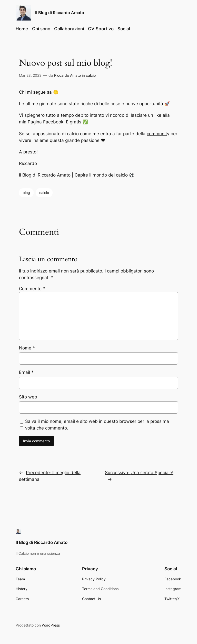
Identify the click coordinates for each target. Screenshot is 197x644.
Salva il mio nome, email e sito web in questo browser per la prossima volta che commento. (97, 425)
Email (26, 372)
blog (26, 193)
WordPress (51, 625)
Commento (32, 289)
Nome (27, 348)
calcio (91, 75)
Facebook (53, 122)
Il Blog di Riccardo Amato (60, 13)
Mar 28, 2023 (30, 75)
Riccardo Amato (67, 75)
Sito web (28, 397)
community (158, 134)
